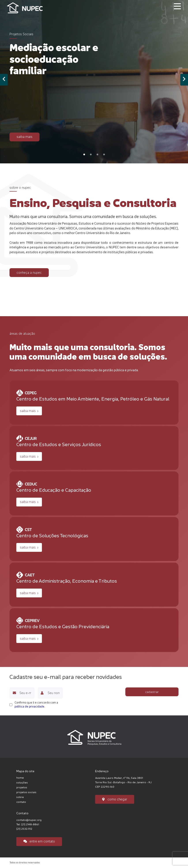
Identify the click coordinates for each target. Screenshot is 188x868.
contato (21, 802)
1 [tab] (84, 155)
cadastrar (152, 692)
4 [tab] (104, 155)
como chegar (115, 799)
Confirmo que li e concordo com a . (36, 705)
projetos (22, 787)
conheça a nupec (29, 272)
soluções (22, 783)
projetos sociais (26, 792)
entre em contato (39, 841)
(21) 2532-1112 (24, 829)
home (20, 778)
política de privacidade (29, 706)
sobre (20, 797)
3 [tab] (97, 155)
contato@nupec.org (29, 820)
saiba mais (24, 137)
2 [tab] (91, 155)
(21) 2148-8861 (30, 824)
